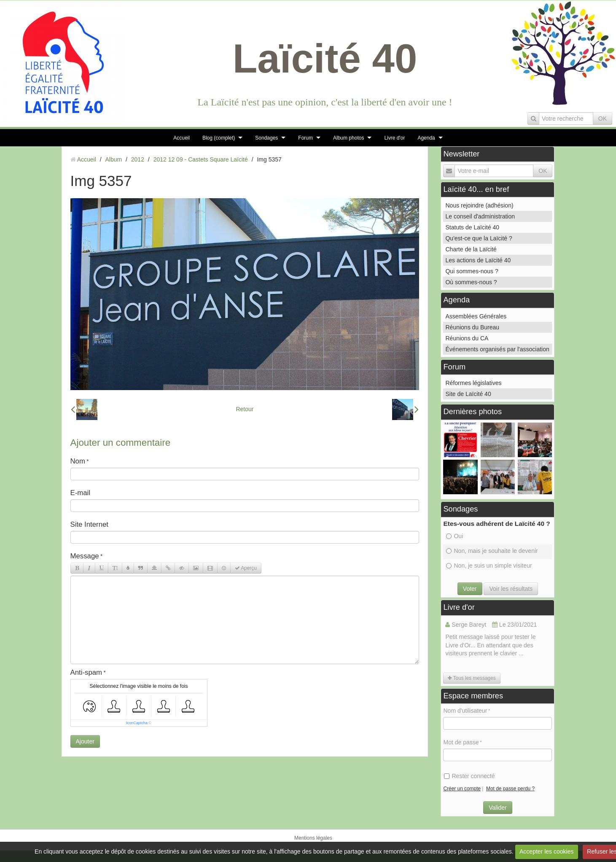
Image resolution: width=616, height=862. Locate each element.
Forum (305, 138)
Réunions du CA (467, 338)
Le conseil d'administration (480, 216)
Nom (78, 461)
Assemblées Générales (476, 316)
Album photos (348, 138)
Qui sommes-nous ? (472, 271)
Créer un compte (462, 789)
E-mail (81, 493)
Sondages (266, 138)
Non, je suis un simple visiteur (489, 566)
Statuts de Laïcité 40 (472, 227)
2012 (138, 159)
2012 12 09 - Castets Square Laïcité (201, 159)
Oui (455, 536)
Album (113, 159)
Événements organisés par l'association (497, 349)
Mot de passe (461, 742)
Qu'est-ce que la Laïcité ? (479, 238)
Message (85, 556)
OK (603, 119)
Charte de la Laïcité (471, 249)
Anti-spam (86, 672)
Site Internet (90, 524)
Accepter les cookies (546, 851)
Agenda (426, 138)
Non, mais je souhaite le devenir (492, 551)
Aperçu (246, 568)
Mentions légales (313, 838)
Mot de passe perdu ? (510, 789)
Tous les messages (472, 678)
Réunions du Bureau (472, 327)
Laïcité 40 (325, 58)
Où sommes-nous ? (471, 282)
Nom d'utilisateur (465, 711)
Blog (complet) (219, 138)
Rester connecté (469, 776)
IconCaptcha (137, 723)
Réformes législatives (473, 383)
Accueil (182, 138)
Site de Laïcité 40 (468, 394)
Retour (245, 409)
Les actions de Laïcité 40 (478, 260)
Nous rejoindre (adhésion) (479, 205)
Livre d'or (394, 138)
